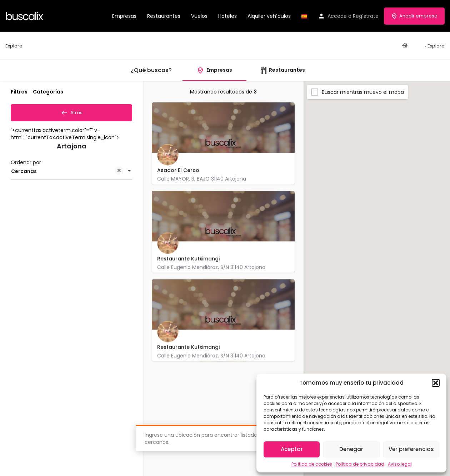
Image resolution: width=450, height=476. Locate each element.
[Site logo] (26, 15)
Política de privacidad (360, 464)
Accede (337, 16)
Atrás (72, 111)
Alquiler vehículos (269, 16)
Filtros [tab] (19, 92)
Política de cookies (312, 464)
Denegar (351, 449)
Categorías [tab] (48, 92)
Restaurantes (164, 16)
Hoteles (227, 16)
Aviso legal (400, 464)
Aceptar (292, 449)
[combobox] (71, 174)
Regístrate (366, 16)
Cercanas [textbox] (67, 174)
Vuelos (199, 16)
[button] (436, 383)
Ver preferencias (411, 449)
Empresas (124, 16)
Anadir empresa (414, 16)
